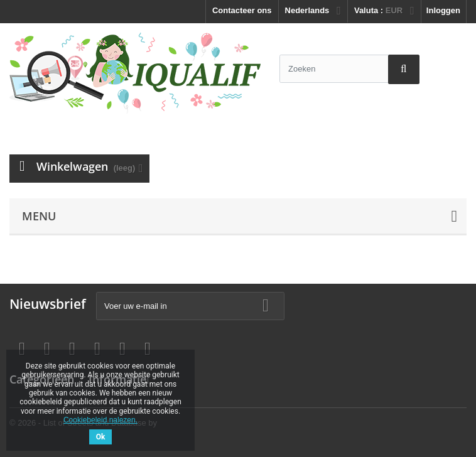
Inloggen (443, 10)
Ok (101, 437)
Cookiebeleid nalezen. (100, 420)
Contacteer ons (242, 10)
